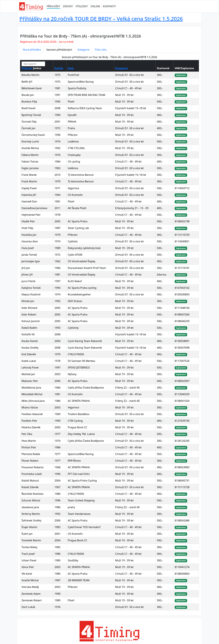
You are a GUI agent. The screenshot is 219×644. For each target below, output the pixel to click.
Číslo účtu (101, 50)
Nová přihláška (32, 50)
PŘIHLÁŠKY (53, 6)
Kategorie (84, 50)
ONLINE (95, 6)
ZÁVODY (68, 6)
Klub (71, 68)
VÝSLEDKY (82, 6)
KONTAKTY (109, 6)
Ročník (59, 68)
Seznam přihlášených (59, 50)
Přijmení (27, 68)
